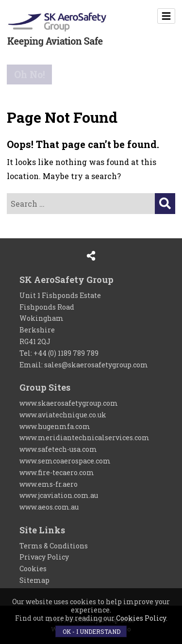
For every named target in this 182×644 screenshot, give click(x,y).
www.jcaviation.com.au (59, 495)
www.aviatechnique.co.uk (63, 415)
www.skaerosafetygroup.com (69, 403)
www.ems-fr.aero (49, 484)
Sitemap (34, 580)
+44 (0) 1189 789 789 (66, 353)
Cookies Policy (141, 618)
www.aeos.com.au (49, 507)
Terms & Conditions (54, 546)
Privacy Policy (44, 557)
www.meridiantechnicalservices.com (84, 438)
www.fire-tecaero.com (57, 472)
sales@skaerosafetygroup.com (96, 365)
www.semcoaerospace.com (65, 461)
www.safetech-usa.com (58, 449)
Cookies (33, 569)
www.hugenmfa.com (55, 426)
